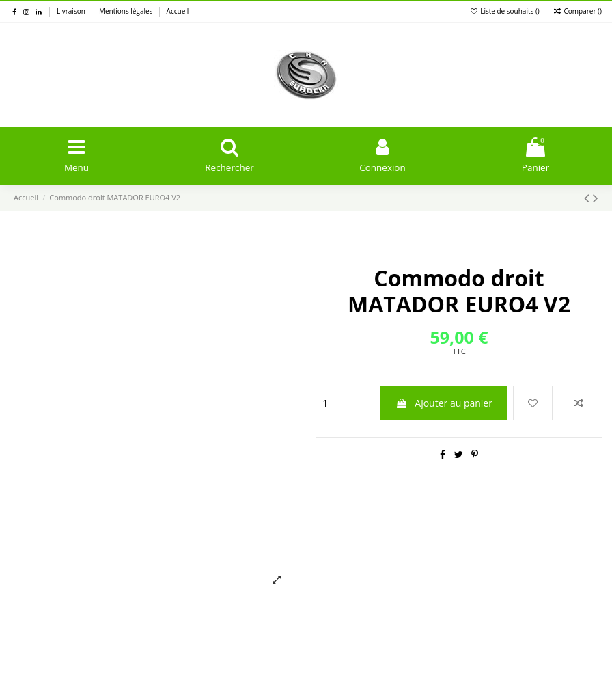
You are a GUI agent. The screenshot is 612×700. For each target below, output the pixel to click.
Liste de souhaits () (506, 11)
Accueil (178, 11)
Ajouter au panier (444, 404)
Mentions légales (127, 11)
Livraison (72, 11)
